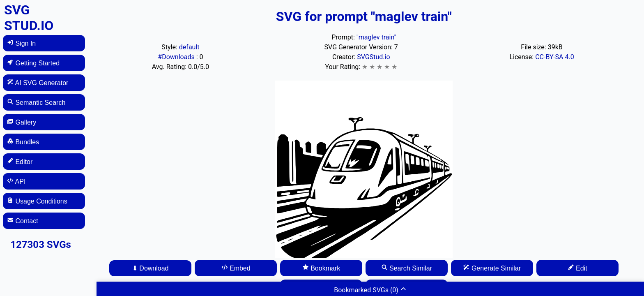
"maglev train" (376, 37)
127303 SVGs (41, 245)
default (189, 47)
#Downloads (177, 57)
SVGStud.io (373, 57)
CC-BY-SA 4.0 (555, 57)
